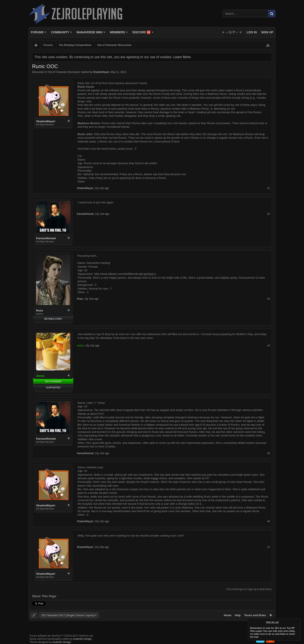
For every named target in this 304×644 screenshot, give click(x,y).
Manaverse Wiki (90, 32)
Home (228, 615)
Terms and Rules (255, 615)
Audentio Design (82, 639)
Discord (141, 32)
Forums (37, 32)
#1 (269, 188)
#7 (269, 547)
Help (238, 615)
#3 (269, 299)
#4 (269, 346)
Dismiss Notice (298, 621)
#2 (269, 214)
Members (118, 32)
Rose (40, 311)
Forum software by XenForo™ (62, 636)
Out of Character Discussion (64, 72)
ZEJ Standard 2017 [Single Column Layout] (68, 615)
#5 (269, 453)
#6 (269, 521)
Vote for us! (273, 622)
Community (60, 32)
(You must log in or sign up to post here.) (249, 589)
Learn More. (182, 57)
